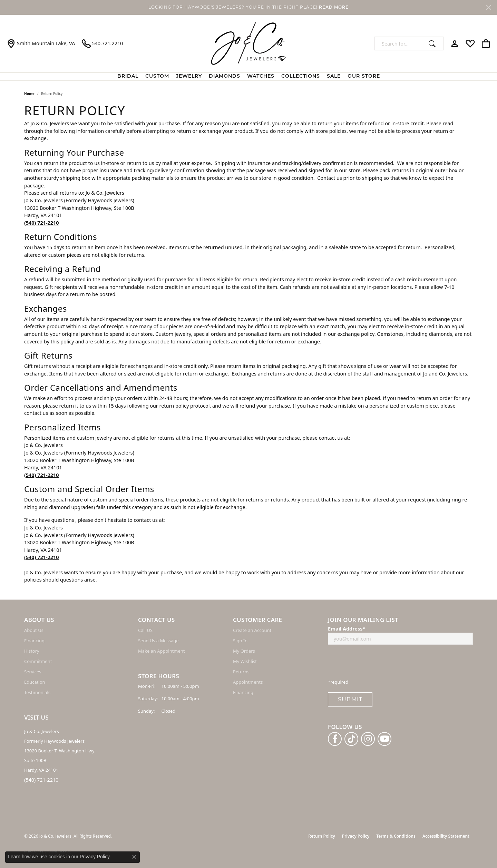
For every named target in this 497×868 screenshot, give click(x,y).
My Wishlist (245, 661)
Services (33, 672)
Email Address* (347, 629)
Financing (34, 641)
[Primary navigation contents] (248, 76)
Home (29, 94)
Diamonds (225, 76)
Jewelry (189, 76)
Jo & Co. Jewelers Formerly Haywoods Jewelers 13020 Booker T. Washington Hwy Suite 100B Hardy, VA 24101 (59, 751)
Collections (301, 76)
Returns (241, 672)
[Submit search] (434, 43)
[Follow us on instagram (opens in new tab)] (368, 739)
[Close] (489, 7)
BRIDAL (128, 76)
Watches (261, 76)
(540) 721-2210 (41, 780)
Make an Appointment (161, 651)
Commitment (38, 661)
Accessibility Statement (446, 836)
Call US (145, 630)
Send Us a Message (158, 641)
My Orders (244, 651)
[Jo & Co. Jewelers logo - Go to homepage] (248, 43)
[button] (455, 43)
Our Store (364, 76)
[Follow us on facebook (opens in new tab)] (335, 739)
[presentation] (380, 664)
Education (35, 682)
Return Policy (321, 836)
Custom (157, 76)
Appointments (248, 682)
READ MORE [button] (334, 8)
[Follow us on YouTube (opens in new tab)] (384, 739)
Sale (334, 76)
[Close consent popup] (134, 857)
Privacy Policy (356, 836)
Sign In (240, 641)
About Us (34, 630)
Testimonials (37, 692)
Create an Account (252, 630)
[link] (41, 43)
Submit (350, 699)
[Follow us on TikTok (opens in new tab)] (351, 739)
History (32, 651)
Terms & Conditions (396, 836)
